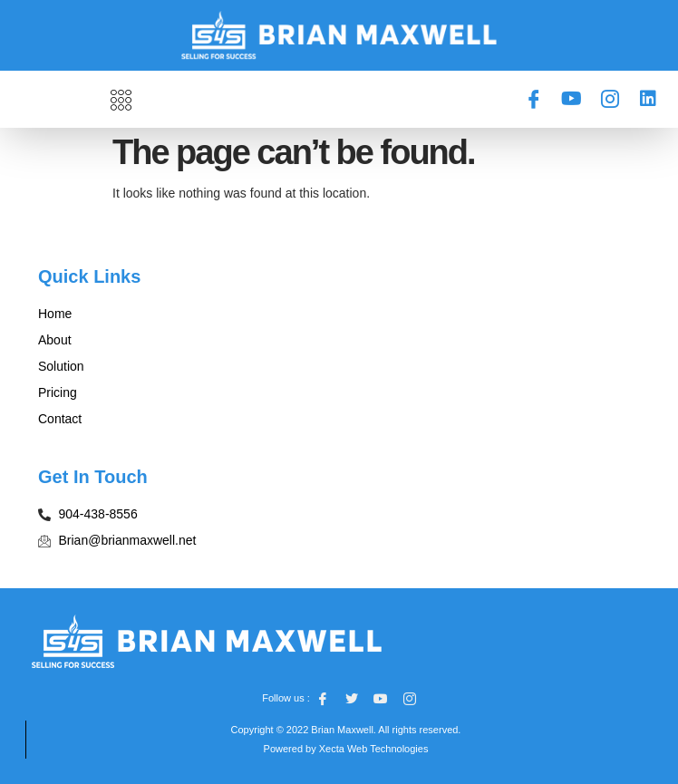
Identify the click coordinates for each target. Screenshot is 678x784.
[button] (121, 99)
